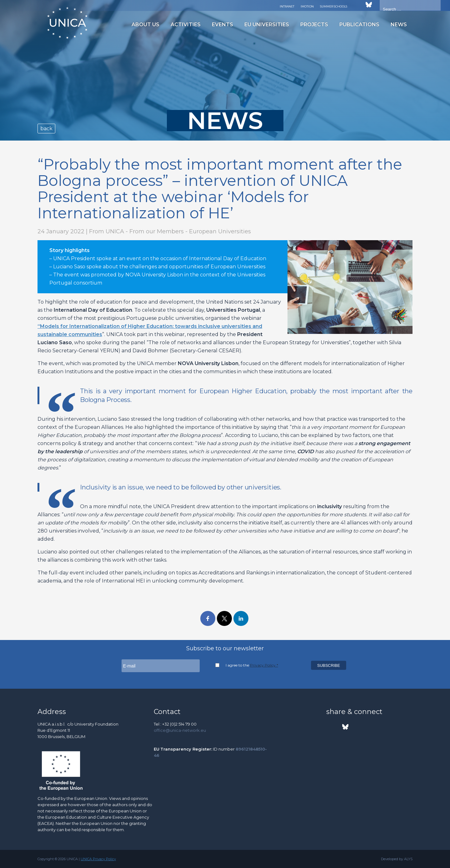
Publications (359, 25)
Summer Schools (334, 6)
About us (145, 25)
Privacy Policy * (264, 665)
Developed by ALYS (397, 859)
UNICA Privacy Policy (98, 859)
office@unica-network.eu (180, 730)
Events (222, 25)
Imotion (307, 6)
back (46, 129)
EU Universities (267, 25)
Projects (314, 25)
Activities (186, 25)
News (399, 25)
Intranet (287, 6)
